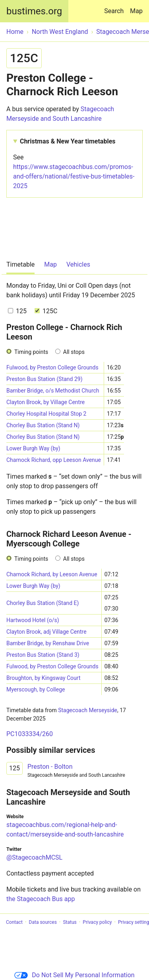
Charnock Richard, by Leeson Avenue (52, 574)
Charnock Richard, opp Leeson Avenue (54, 460)
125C (46, 311)
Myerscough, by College (36, 689)
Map (136, 11)
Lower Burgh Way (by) (33, 448)
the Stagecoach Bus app (41, 899)
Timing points (31, 352)
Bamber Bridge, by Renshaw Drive (48, 643)
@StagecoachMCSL (34, 857)
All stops (74, 352)
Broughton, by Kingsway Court (44, 678)
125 (17, 311)
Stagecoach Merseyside (88, 710)
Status (70, 922)
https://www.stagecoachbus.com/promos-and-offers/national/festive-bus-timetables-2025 (74, 176)
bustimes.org (34, 11)
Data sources (43, 922)
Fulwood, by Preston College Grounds (52, 367)
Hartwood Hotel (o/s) (33, 620)
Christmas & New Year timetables (68, 141)
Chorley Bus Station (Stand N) (43, 425)
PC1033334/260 (30, 734)
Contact (14, 922)
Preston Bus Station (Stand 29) (45, 379)
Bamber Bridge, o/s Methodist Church (53, 391)
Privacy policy (97, 922)
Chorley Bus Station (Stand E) (43, 603)
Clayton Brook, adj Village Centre (46, 632)
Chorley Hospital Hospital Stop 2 (46, 414)
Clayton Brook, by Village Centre (45, 402)
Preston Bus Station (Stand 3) (43, 655)
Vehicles (78, 264)
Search (115, 7)
